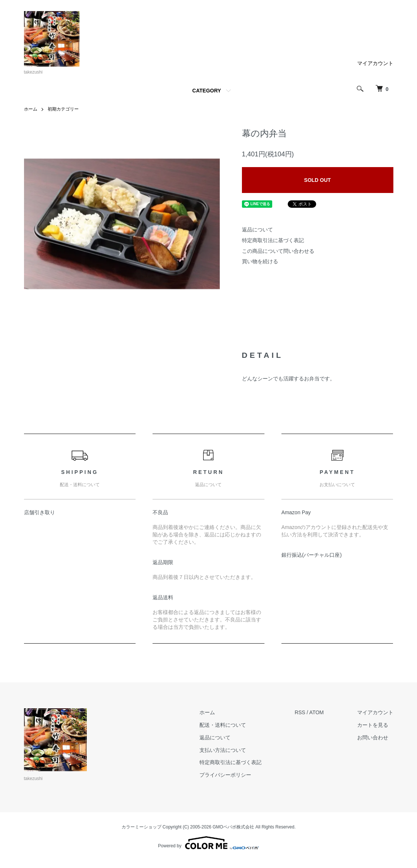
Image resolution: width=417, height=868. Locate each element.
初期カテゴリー (63, 109)
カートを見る (373, 725)
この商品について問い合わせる (278, 251)
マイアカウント (375, 63)
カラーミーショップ (141, 827)
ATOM (316, 712)
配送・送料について (223, 725)
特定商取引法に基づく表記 (273, 240)
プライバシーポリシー (225, 775)
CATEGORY (207, 91)
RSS (300, 712)
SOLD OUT (317, 180)
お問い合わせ (373, 738)
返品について (257, 230)
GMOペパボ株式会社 (234, 827)
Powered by (208, 843)
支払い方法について (223, 750)
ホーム (31, 109)
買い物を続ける (260, 261)
